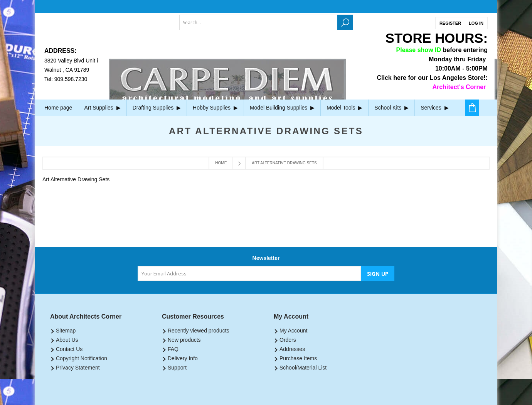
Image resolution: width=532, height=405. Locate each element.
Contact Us (69, 349)
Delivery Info (183, 358)
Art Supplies (102, 108)
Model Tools (344, 108)
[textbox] (258, 22)
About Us (67, 340)
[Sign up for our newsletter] (249, 273)
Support (177, 368)
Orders (288, 340)
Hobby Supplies (215, 108)
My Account (293, 331)
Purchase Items (298, 358)
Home (221, 163)
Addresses (292, 349)
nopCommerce (431, 395)
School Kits (391, 108)
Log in (476, 23)
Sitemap (66, 331)
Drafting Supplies (157, 108)
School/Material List (303, 368)
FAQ (173, 349)
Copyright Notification (82, 358)
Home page (58, 108)
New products (184, 340)
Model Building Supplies (282, 108)
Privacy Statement (78, 368)
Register (450, 23)
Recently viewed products (199, 331)
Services (434, 108)
